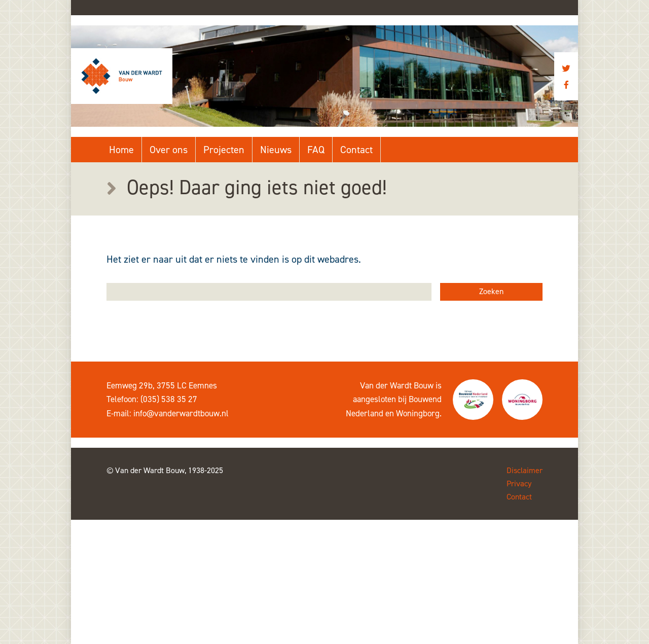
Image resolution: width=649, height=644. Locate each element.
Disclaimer (525, 470)
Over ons (169, 150)
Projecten (224, 150)
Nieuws (276, 150)
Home (121, 150)
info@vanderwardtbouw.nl (181, 413)
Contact (356, 150)
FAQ (316, 150)
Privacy (519, 484)
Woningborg (418, 413)
